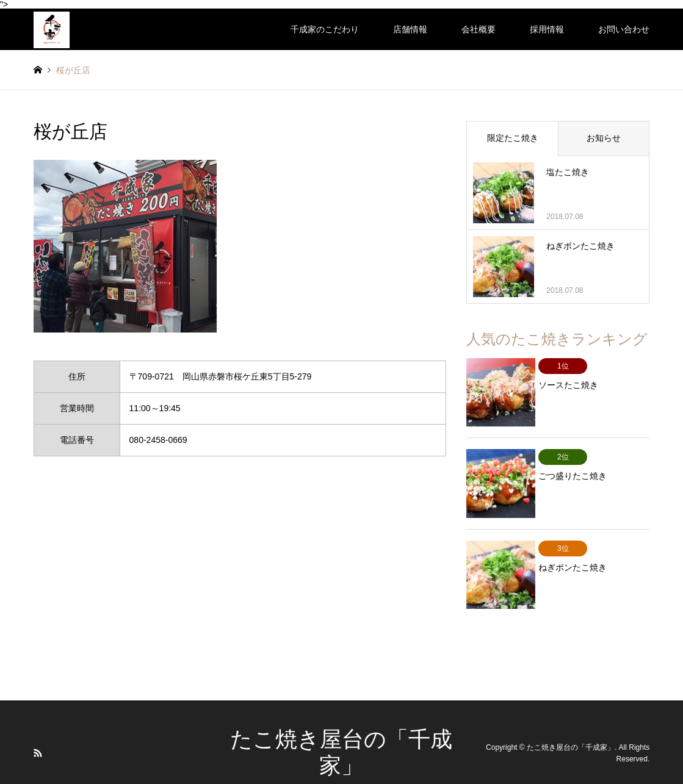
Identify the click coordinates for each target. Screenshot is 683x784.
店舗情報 (410, 29)
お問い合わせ (624, 29)
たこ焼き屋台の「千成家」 (571, 725)
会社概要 (479, 29)
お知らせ (604, 138)
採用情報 (547, 29)
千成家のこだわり (325, 29)
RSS (38, 730)
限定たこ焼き (513, 138)
